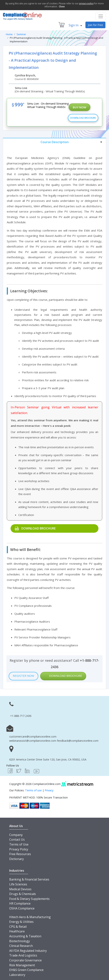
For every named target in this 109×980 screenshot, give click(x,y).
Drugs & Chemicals (23, 894)
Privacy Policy (19, 849)
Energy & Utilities (21, 922)
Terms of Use (19, 844)
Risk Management (22, 965)
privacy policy (86, 3)
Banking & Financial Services (29, 879)
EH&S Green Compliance (26, 970)
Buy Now (79, 107)
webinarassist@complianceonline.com (33, 741)
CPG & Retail (18, 927)
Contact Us (17, 839)
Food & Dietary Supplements (29, 899)
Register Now (23, 676)
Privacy (49, 790)
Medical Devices (20, 889)
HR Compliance (20, 903)
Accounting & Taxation (25, 936)
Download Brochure (83, 118)
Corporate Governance (25, 960)
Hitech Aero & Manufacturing (30, 917)
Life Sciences (18, 884)
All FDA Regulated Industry (28, 951)
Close (62, 6)
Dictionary (17, 859)
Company (16, 835)
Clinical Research (21, 946)
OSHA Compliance (22, 908)
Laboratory (17, 975)
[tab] (54, 142)
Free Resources (20, 854)
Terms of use (33, 790)
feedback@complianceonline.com (78, 741)
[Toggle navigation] (101, 16)
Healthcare (17, 931)
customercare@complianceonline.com (33, 737)
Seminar (21, 34)
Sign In (75, 25)
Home (9, 34)
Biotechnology (20, 941)
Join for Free (95, 25)
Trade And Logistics (23, 955)
